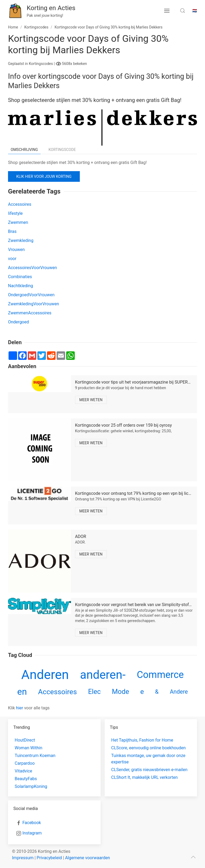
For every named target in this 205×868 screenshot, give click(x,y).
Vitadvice (23, 771)
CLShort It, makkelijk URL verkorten (145, 777)
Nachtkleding (21, 286)
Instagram (32, 833)
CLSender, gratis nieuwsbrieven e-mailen (149, 770)
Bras (12, 231)
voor (12, 259)
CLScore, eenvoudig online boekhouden (149, 748)
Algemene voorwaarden (88, 858)
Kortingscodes (41, 64)
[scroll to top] (193, 857)
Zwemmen (18, 222)
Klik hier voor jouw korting (44, 176)
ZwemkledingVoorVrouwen (33, 304)
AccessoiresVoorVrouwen (32, 268)
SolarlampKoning (31, 786)
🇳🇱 (195, 11)
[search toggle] (183, 11)
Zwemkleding (21, 240)
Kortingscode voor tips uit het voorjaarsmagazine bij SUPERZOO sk (138, 382)
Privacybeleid (49, 858)
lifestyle (15, 213)
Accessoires (20, 204)
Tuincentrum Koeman (35, 756)
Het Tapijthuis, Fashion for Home (142, 740)
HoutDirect (25, 740)
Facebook (32, 823)
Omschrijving (24, 150)
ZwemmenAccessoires (30, 313)
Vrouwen (16, 250)
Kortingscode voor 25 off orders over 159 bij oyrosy (123, 425)
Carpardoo (25, 763)
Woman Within (28, 748)
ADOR (81, 536)
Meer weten (91, 400)
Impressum (23, 858)
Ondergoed (18, 322)
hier (20, 708)
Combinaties (20, 277)
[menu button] (167, 11)
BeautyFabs (26, 779)
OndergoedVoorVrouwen (31, 295)
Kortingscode (62, 150)
